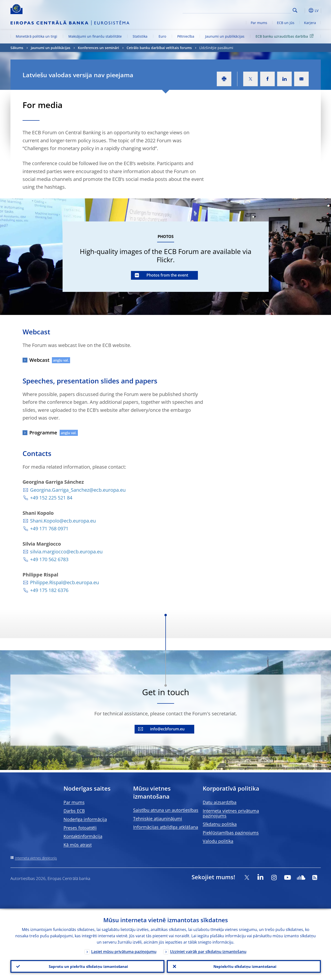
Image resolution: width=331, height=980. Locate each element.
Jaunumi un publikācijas (225, 36)
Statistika (140, 36)
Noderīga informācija (85, 819)
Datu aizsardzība (220, 802)
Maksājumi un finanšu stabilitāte (95, 36)
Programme (43, 433)
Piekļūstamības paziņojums (231, 833)
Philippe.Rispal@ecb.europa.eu (65, 582)
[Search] (267, 10)
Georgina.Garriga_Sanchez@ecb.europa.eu (78, 490)
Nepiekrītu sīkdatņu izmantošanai (244, 966)
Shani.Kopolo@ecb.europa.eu (63, 521)
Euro (162, 36)
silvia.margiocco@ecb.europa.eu (66, 552)
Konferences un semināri (98, 48)
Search (295, 10)
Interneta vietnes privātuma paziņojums (231, 813)
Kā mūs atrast (78, 845)
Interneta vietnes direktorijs (36, 858)
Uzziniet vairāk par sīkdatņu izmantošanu (208, 950)
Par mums (259, 23)
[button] (304, 10)
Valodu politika (218, 841)
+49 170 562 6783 (49, 559)
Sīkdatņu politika (220, 824)
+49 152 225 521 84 (51, 498)
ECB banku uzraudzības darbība (285, 36)
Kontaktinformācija (83, 836)
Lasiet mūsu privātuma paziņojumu (124, 950)
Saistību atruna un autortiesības (166, 810)
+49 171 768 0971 (49, 528)
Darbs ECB (74, 811)
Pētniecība (186, 36)
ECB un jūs (286, 23)
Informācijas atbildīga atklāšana (166, 827)
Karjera (310, 23)
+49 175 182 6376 (49, 590)
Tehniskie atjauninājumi (158, 819)
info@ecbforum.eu (167, 729)
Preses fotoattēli (80, 828)
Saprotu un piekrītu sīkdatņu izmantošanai (87, 966)
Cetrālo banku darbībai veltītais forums (159, 48)
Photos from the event (167, 275)
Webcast (39, 360)
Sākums (17, 48)
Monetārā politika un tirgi (36, 36)
